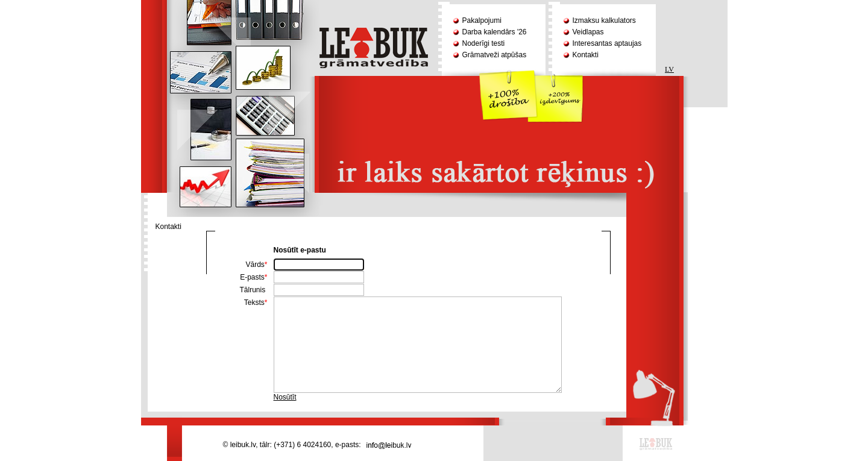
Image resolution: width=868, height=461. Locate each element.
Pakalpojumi (482, 20)
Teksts (256, 303)
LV (669, 69)
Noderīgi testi (484, 43)
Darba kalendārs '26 (495, 32)
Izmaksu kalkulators (604, 20)
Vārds (256, 265)
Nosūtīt (285, 397)
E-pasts (253, 277)
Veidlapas (588, 32)
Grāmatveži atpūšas (495, 55)
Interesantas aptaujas (607, 43)
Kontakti (586, 55)
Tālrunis (253, 290)
